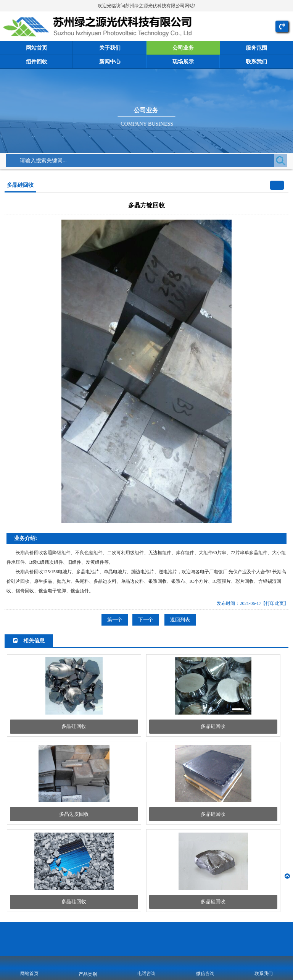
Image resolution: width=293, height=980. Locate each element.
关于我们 (110, 48)
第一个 (115, 620)
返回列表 (180, 620)
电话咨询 (146, 974)
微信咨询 (205, 974)
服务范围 (256, 48)
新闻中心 (110, 62)
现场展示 (183, 62)
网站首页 (37, 48)
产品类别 (88, 974)
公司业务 (183, 48)
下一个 (146, 620)
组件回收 (37, 62)
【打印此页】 (275, 603)
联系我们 (256, 62)
